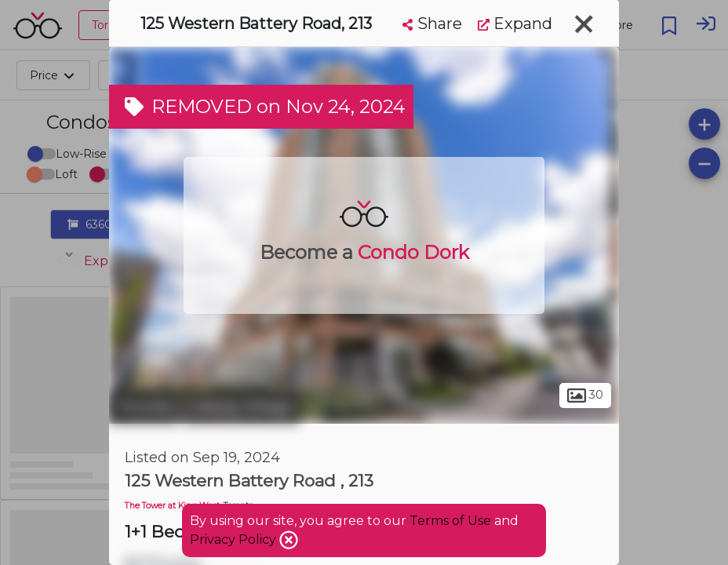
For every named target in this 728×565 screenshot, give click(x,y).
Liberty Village (242, 406)
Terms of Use (450, 521)
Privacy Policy (235, 539)
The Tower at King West (172, 506)
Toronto (144, 406)
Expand (515, 24)
